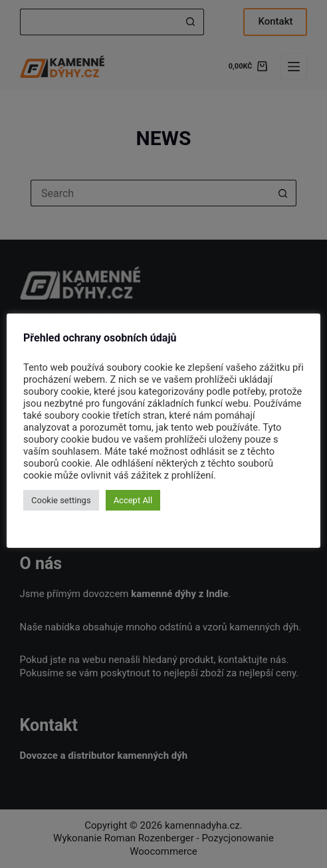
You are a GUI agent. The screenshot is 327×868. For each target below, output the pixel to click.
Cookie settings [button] (61, 500)
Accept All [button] (133, 500)
